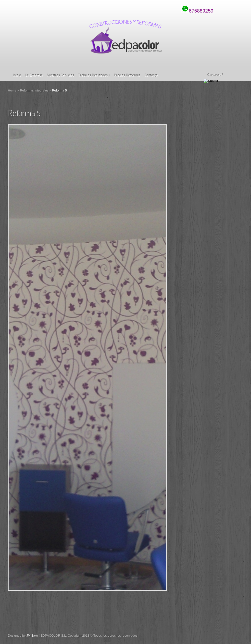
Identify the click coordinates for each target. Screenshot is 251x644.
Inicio (17, 75)
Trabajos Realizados (94, 75)
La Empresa (34, 75)
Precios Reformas (127, 75)
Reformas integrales (34, 90)
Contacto (151, 75)
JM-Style (32, 636)
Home (12, 90)
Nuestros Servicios (60, 75)
